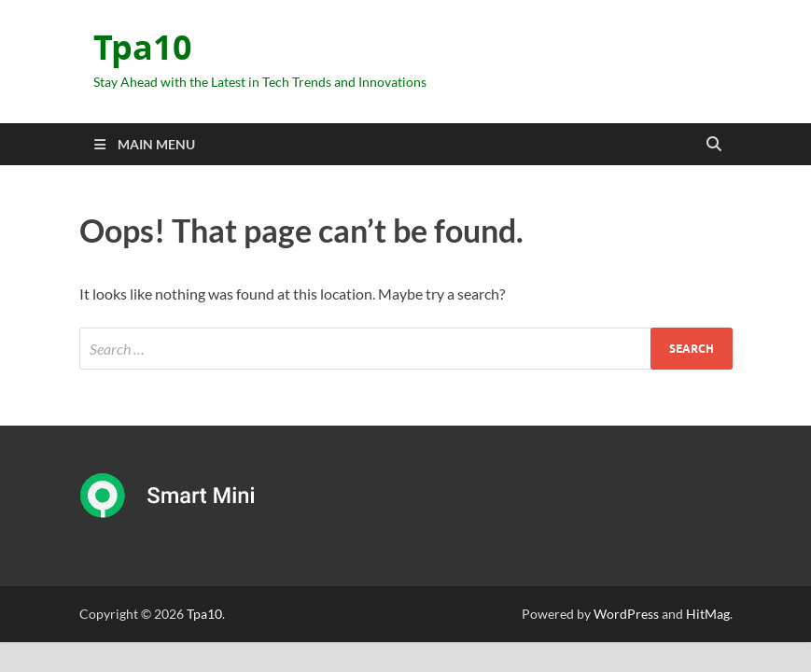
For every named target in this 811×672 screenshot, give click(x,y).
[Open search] (714, 145)
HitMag (708, 614)
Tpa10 (143, 47)
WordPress (626, 614)
